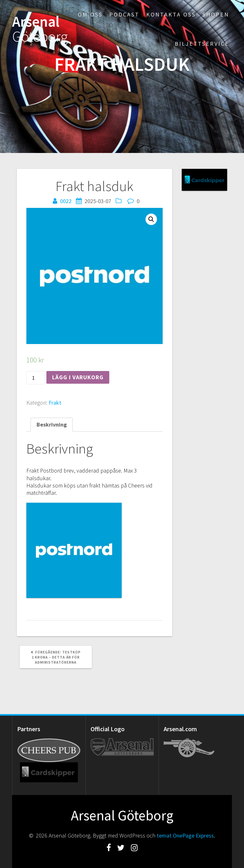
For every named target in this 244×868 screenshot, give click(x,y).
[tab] (52, 424)
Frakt (55, 403)
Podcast (124, 14)
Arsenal (40, 29)
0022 (66, 201)
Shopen (216, 14)
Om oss (90, 14)
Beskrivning (52, 424)
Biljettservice (202, 44)
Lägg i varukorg (78, 377)
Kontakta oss (171, 14)
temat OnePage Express (185, 835)
